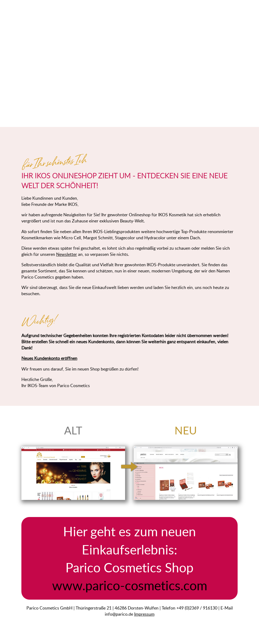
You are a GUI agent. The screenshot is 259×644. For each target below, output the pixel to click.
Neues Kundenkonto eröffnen (49, 358)
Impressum (144, 614)
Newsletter (67, 254)
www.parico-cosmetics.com (130, 585)
